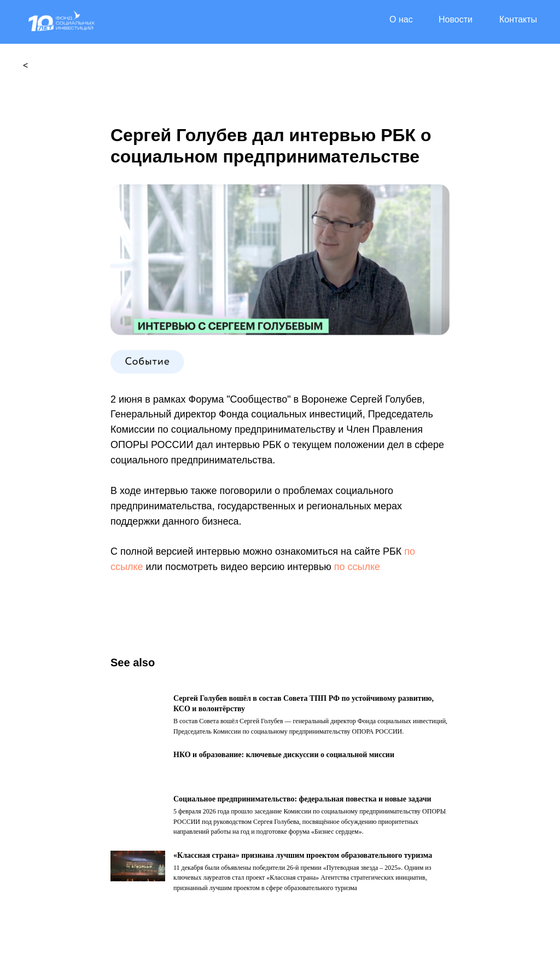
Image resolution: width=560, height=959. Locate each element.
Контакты (518, 19)
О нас (401, 19)
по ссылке (357, 567)
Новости (456, 19)
